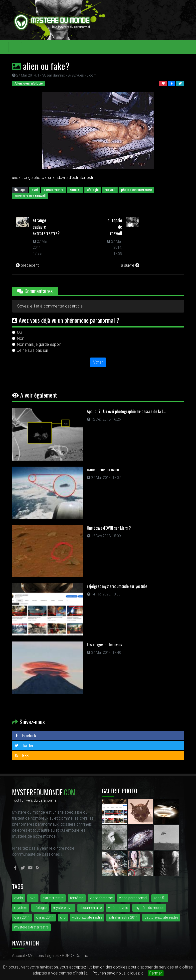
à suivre (130, 265)
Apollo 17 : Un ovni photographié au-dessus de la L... (126, 411)
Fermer (156, 973)
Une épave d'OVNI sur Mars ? (109, 528)
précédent (27, 265)
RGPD (67, 956)
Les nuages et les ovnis (104, 644)
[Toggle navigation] (15, 47)
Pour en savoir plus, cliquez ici (118, 973)
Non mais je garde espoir (39, 344)
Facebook (25, 736)
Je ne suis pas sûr (33, 350)
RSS (21, 756)
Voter (98, 362)
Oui (20, 332)
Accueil (18, 956)
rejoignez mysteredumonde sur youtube (117, 586)
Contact (82, 956)
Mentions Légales (43, 956)
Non (21, 338)
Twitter (24, 746)
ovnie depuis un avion (103, 470)
